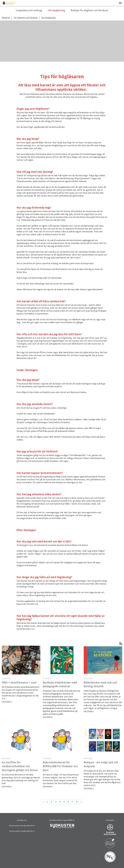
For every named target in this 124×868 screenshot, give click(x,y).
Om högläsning (49, 18)
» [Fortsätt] (81, 802)
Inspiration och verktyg (29, 10)
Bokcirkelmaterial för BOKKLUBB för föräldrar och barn (60, 766)
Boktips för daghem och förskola (89, 10)
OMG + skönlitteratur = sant (19, 682)
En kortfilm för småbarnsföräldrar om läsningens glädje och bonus (20, 766)
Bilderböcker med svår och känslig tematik (101, 684)
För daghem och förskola (25, 18)
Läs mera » (7, 701)
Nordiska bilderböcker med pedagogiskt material (60, 684)
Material (6, 18)
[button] (120, 3)
